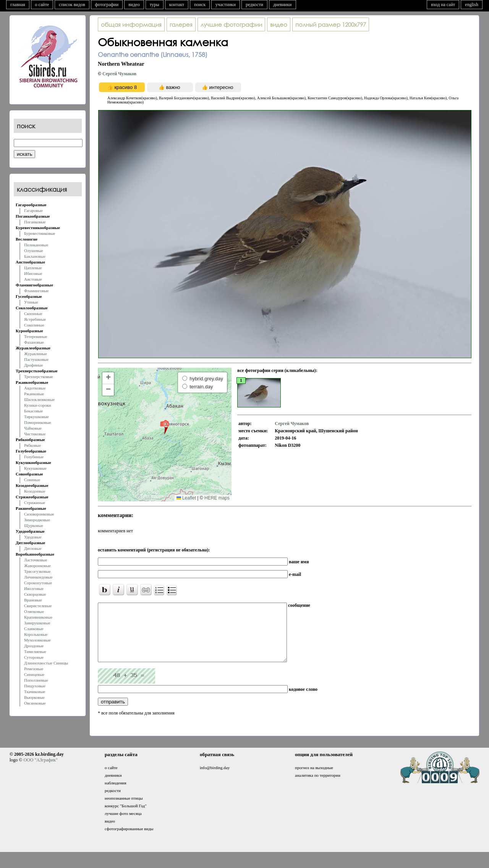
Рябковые (32, 445)
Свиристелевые (38, 606)
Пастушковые (36, 359)
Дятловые (33, 548)
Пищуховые (35, 686)
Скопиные (33, 314)
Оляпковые (34, 611)
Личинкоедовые (38, 577)
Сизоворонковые (39, 514)
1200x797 (331, 24)
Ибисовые (33, 273)
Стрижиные (35, 503)
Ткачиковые (35, 692)
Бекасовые (33, 411)
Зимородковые (37, 520)
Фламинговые (36, 291)
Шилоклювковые (39, 399)
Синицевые (34, 674)
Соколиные (34, 325)
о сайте (42, 5)
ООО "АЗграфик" (40, 771)
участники (226, 5)
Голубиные (34, 457)
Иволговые (34, 588)
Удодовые (33, 537)
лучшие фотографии (231, 24)
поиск (200, 5)
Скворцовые (35, 594)
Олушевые (34, 251)
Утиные (31, 302)
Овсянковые (35, 703)
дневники (283, 5)
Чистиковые (35, 434)
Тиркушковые (36, 417)
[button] (164, 427)
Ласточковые (36, 560)
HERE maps (217, 498)
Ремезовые (34, 669)
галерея (181, 24)
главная (18, 5)
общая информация (131, 24)
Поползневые (36, 680)
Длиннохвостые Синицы (46, 663)
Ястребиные (35, 319)
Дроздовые (34, 646)
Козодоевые (35, 491)
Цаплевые (33, 268)
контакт (177, 5)
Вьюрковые (34, 697)
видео (134, 5)
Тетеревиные (36, 336)
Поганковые (35, 222)
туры (155, 5)
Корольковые (36, 634)
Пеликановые (36, 245)
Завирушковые (37, 623)
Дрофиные (34, 365)
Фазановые (34, 342)
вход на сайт (443, 5)
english (472, 5)
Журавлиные (36, 354)
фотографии (107, 5)
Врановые (33, 600)
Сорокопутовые (38, 583)
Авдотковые (35, 388)
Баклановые (35, 256)
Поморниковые (38, 422)
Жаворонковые (37, 566)
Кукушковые (35, 468)
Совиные (32, 480)
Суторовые (34, 657)
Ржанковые (34, 394)
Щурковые (34, 525)
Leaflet (186, 498)
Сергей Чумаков (119, 74)
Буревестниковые (40, 233)
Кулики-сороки (37, 405)
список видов (72, 5)
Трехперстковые (39, 377)
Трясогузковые (37, 571)
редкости (254, 5)
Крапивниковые (38, 617)
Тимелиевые (35, 651)
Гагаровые (33, 210)
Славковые (34, 629)
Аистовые (33, 279)
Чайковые (33, 428)
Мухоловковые (37, 640)
